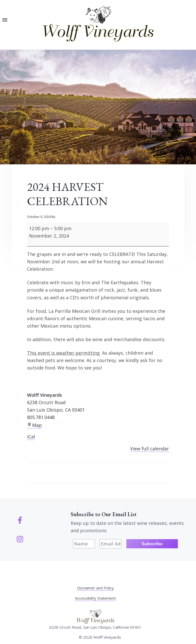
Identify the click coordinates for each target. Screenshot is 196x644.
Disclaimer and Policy (95, 588)
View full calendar (150, 449)
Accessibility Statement (95, 598)
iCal (31, 437)
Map (34, 425)
